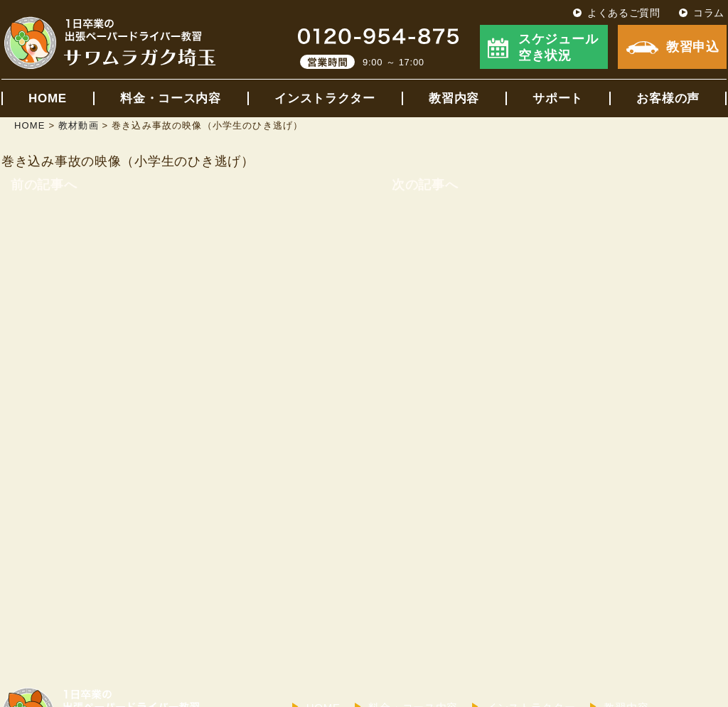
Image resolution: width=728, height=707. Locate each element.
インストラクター (325, 98)
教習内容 (454, 98)
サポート (558, 98)
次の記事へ (425, 185)
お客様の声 (668, 98)
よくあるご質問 (624, 13)
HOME (48, 98)
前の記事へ (44, 185)
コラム (709, 13)
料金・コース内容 (171, 98)
